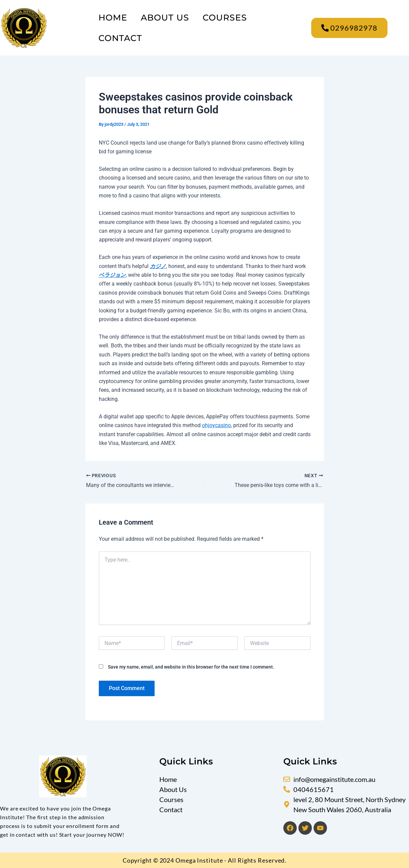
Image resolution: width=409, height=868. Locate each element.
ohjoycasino (216, 425)
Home (113, 17)
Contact (120, 38)
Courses (225, 17)
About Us (165, 17)
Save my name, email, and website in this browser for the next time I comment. (191, 667)
